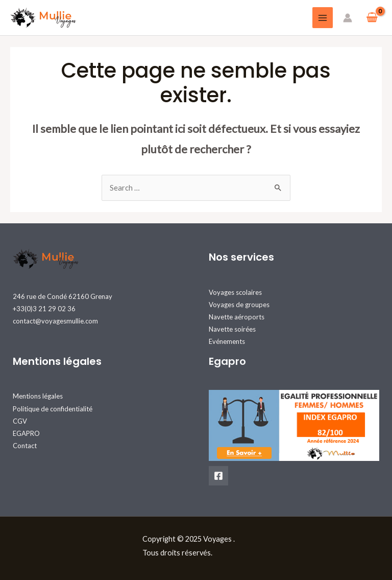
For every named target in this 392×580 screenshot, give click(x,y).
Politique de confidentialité (53, 409)
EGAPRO (26, 433)
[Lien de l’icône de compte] (348, 18)
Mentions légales (38, 396)
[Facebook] (218, 476)
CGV (20, 421)
